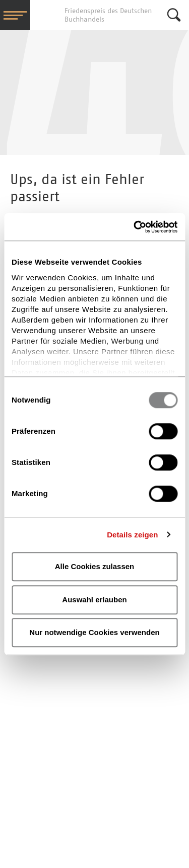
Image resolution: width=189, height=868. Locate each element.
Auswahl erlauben (94, 600)
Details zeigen (132, 535)
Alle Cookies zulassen (95, 566)
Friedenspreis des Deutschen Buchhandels (45, 15)
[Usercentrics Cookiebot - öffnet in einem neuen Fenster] (135, 227)
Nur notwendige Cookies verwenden (94, 632)
